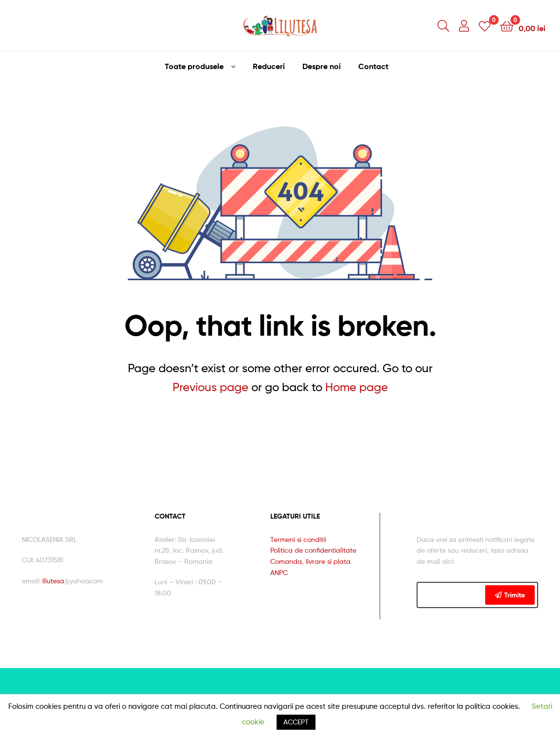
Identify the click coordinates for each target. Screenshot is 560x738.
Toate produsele (194, 66)
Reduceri (269, 66)
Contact (373, 66)
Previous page (210, 387)
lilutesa (53, 581)
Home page (357, 387)
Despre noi (322, 66)
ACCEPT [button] (296, 722)
